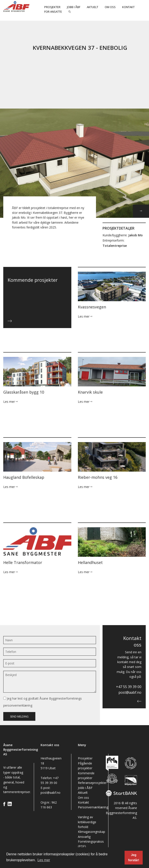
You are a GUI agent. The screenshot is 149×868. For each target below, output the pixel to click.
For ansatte (53, 12)
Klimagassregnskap (92, 832)
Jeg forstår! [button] (134, 858)
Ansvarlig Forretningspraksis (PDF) (91, 842)
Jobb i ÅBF (74, 7)
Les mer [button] (44, 860)
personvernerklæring (18, 705)
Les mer (85, 316)
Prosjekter (52, 7)
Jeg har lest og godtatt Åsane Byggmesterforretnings (43, 702)
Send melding (19, 717)
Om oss (110, 7)
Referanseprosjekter (92, 783)
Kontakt (128, 7)
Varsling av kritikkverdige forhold (87, 822)
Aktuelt (92, 7)
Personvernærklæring (93, 807)
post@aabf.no (130, 692)
